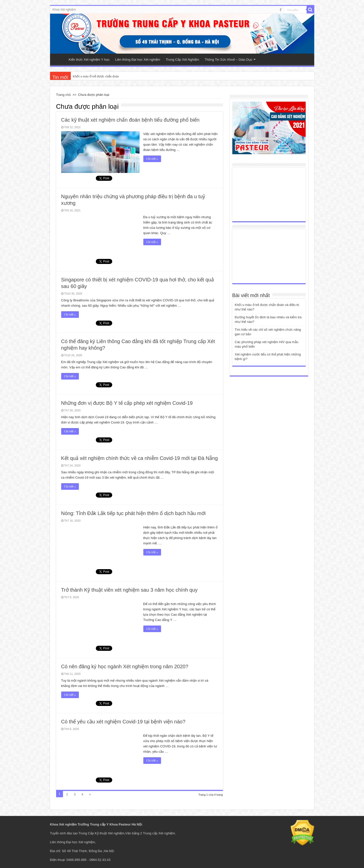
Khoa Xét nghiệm (64, 10)
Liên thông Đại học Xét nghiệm (138, 60)
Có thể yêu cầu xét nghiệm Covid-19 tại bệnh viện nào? (123, 722)
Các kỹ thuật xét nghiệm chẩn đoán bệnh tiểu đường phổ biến (130, 120)
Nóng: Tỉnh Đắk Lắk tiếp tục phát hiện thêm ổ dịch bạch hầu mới (133, 513)
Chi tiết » (152, 159)
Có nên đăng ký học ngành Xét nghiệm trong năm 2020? (125, 666)
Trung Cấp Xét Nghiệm (183, 60)
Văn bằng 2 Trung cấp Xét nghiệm (150, 833)
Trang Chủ (59, 59)
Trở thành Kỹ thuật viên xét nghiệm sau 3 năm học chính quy (129, 590)
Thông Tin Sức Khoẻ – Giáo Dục (229, 60)
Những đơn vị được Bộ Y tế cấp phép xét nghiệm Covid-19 (127, 403)
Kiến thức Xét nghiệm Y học (89, 60)
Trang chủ (64, 95)
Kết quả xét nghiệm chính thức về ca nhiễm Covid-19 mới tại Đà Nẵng (140, 458)
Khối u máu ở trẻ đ (86, 76)
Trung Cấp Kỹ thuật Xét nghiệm (101, 833)
